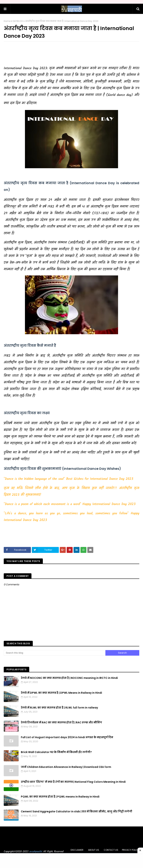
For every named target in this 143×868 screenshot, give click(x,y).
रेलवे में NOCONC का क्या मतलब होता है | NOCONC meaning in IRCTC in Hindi (69, 678)
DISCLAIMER (77, 850)
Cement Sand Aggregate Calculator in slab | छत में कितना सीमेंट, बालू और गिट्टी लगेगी (77, 811)
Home (7, 21)
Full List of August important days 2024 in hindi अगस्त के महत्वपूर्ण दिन (67, 737)
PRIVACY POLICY (131, 850)
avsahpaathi (36, 851)
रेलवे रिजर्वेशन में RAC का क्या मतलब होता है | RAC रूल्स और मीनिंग (61, 722)
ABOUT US (94, 850)
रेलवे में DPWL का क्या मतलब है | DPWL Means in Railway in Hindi (61, 693)
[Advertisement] (71, 54)
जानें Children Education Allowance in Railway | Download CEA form (66, 767)
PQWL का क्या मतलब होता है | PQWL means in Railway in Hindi (60, 797)
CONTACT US (111, 850)
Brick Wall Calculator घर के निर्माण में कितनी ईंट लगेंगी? (56, 752)
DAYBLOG (18, 21)
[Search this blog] (55, 653)
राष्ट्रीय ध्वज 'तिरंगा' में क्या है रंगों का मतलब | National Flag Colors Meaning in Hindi (73, 782)
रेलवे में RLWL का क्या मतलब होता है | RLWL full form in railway (59, 708)
